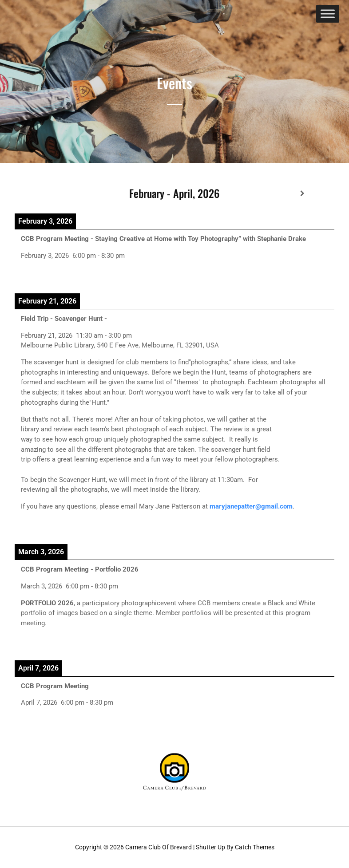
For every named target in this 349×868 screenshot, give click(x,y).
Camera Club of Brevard (159, 847)
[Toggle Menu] (328, 14)
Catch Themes (255, 847)
